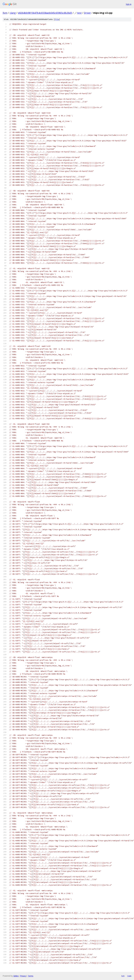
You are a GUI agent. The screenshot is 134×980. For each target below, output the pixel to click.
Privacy (23, 976)
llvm (5, 13)
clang (13, 13)
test (79, 13)
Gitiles (16, 976)
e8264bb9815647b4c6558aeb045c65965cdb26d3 (45, 13)
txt (123, 976)
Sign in (129, 4)
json (129, 976)
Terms (31, 976)
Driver (87, 13)
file (57, 19)
